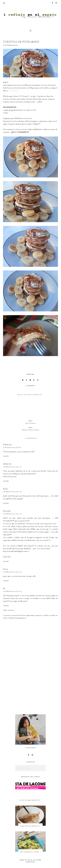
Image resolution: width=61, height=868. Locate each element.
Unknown (7, 445)
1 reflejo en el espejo (23, 768)
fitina (6, 569)
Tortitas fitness (14, 91)
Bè (4, 588)
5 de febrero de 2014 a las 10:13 (12, 514)
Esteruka (7, 511)
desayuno (30, 374)
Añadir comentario (9, 610)
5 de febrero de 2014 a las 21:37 (12, 591)
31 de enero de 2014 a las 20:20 (12, 447)
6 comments (30, 386)
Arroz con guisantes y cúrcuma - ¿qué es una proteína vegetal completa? (31, 852)
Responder (6, 456)
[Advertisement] (32, 694)
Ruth (5, 489)
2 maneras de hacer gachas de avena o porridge (31, 826)
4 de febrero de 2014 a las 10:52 (12, 492)
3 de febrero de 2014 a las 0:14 (12, 467)
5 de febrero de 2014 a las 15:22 (12, 572)
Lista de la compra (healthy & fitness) (31, 800)
